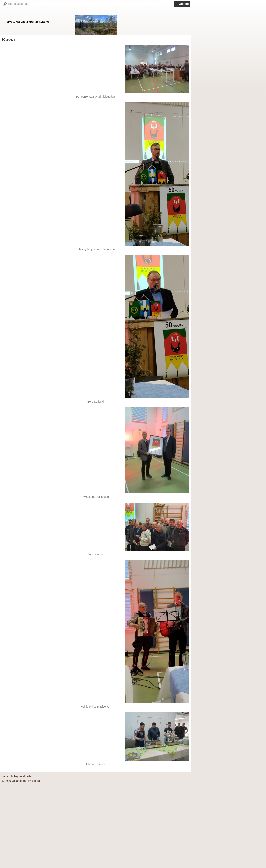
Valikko (184, 4)
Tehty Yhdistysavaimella (17, 776)
